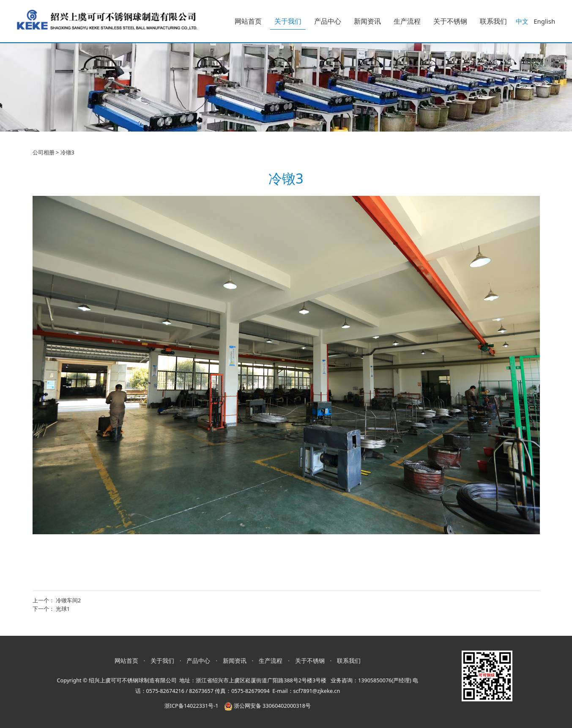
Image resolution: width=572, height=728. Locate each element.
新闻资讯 (367, 21)
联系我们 (493, 21)
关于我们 (288, 21)
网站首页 (248, 21)
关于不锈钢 (450, 21)
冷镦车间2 (68, 600)
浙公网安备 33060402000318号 (267, 706)
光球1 (63, 609)
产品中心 (328, 21)
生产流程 (407, 21)
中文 (522, 21)
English (544, 21)
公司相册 (44, 152)
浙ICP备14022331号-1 (192, 706)
